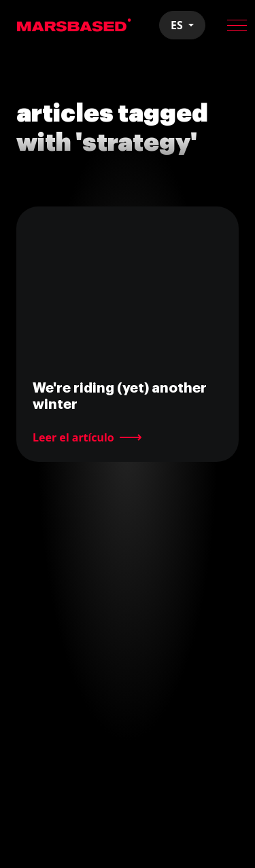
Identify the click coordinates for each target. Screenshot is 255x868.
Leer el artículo (73, 437)
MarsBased (74, 25)
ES (178, 25)
